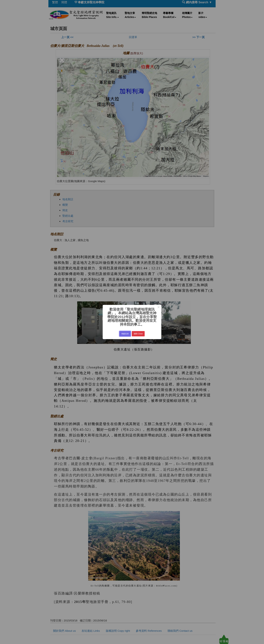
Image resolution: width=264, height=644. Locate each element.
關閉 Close (138, 334)
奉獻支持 (125, 334)
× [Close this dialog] (158, 308)
